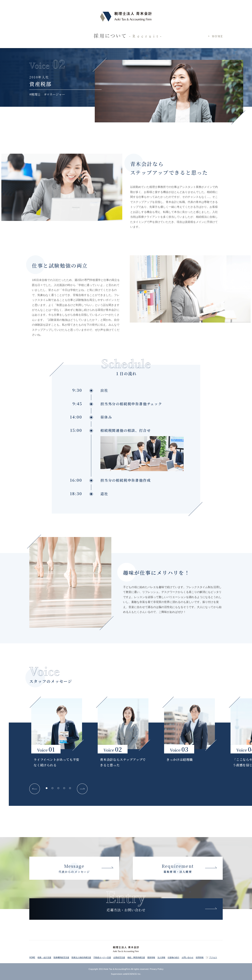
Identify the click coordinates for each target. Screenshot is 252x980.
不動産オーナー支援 (102, 957)
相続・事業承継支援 (136, 957)
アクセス (213, 957)
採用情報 (200, 957)
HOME (32, 957)
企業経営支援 (119, 957)
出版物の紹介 (173, 957)
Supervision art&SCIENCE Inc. (126, 974)
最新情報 (151, 957)
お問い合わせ (188, 957)
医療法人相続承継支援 (81, 957)
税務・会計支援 (44, 957)
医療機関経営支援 (61, 957)
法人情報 (161, 957)
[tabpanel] (57, 734)
